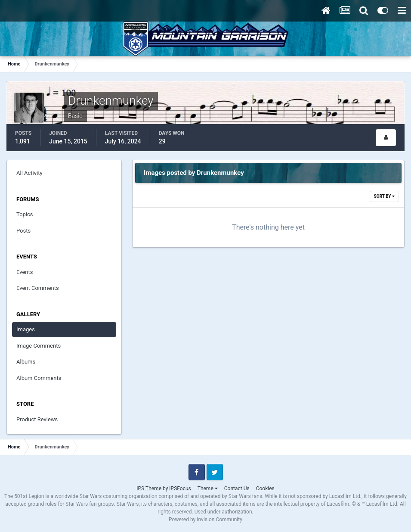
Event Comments (38, 288)
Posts (23, 231)
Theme (208, 488)
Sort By (384, 196)
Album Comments (39, 378)
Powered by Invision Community (205, 520)
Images (26, 329)
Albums (26, 362)
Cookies (265, 488)
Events (25, 272)
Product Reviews (37, 419)
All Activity (29, 173)
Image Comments (39, 346)
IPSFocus (180, 488)
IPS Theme (149, 488)
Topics (25, 214)
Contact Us (237, 488)
